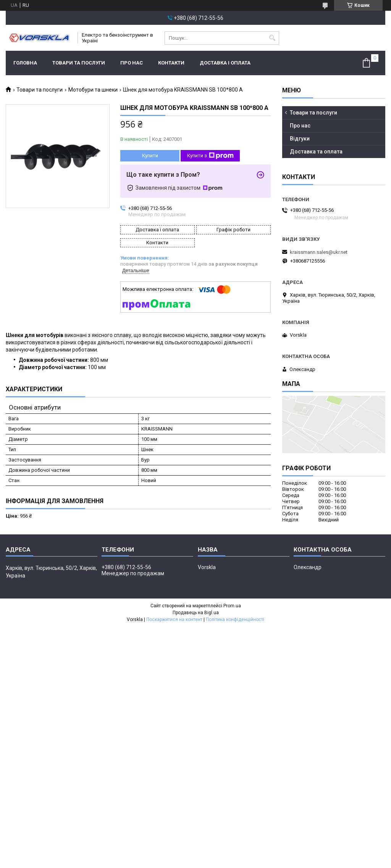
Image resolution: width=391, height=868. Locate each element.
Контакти (171, 63)
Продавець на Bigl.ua (196, 613)
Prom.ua (232, 606)
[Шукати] (272, 38)
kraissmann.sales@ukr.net (319, 252)
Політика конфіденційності (235, 620)
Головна (25, 63)
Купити (150, 156)
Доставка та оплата (316, 152)
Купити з (210, 156)
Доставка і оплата (225, 63)
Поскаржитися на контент (174, 620)
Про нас (132, 63)
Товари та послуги (79, 63)
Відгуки (300, 139)
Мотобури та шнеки (93, 90)
